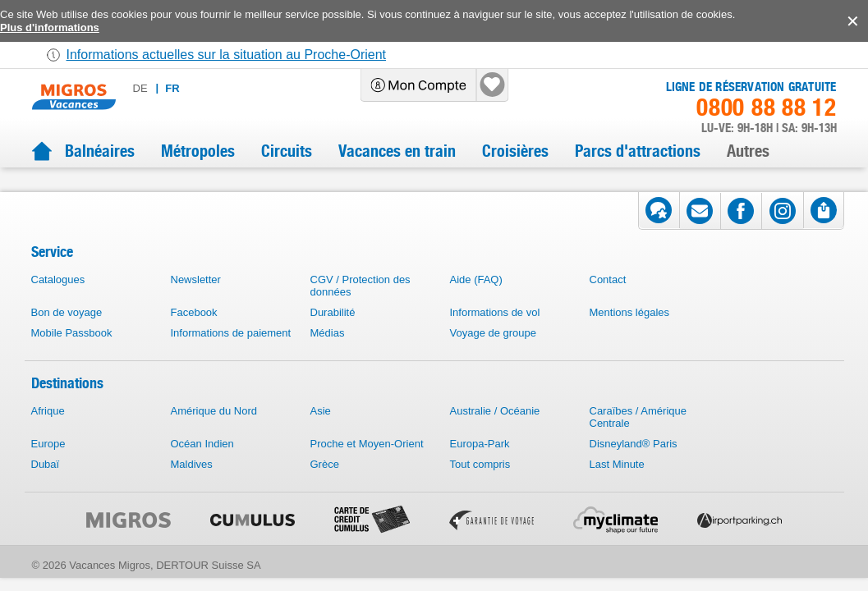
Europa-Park (480, 463)
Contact (608, 299)
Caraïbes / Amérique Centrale (638, 437)
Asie (321, 431)
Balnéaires (100, 151)
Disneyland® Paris (634, 463)
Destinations (67, 403)
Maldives (192, 484)
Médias (328, 353)
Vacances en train (397, 151)
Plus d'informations (50, 27)
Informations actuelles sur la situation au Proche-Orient (227, 55)
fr (225, 88)
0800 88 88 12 (766, 108)
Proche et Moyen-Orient (367, 463)
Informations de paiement (231, 353)
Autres (748, 151)
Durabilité (333, 332)
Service (52, 271)
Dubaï (46, 484)
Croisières (515, 151)
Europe (48, 463)
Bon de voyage (67, 332)
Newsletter (196, 299)
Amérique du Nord (214, 431)
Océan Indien (202, 463)
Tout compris (480, 484)
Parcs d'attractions (638, 151)
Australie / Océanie (495, 431)
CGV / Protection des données (361, 305)
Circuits (287, 151)
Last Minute (617, 484)
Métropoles (198, 151)
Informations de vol (495, 332)
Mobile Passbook (72, 353)
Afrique (48, 431)
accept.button (851, 21)
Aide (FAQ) (476, 299)
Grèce (325, 484)
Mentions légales (630, 332)
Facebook (194, 332)
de (193, 88)
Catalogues (58, 299)
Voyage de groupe (494, 353)
